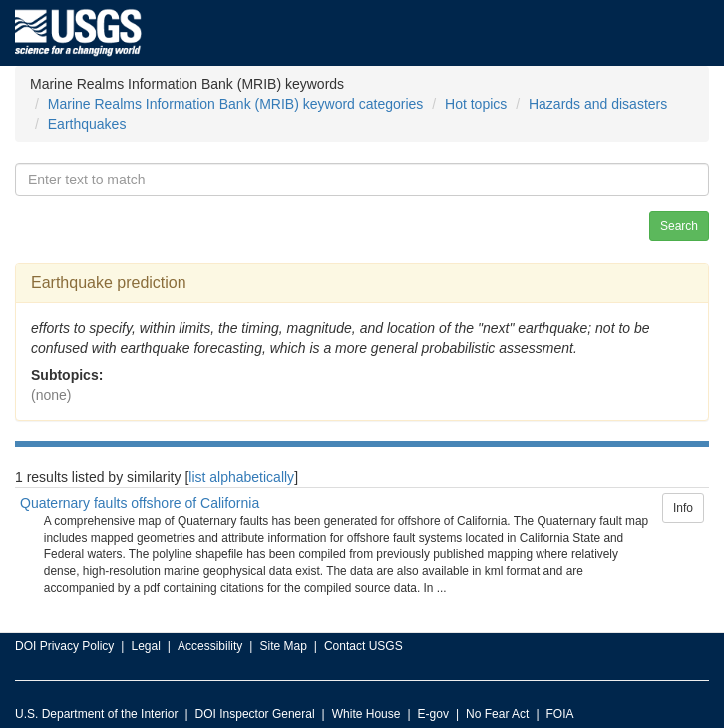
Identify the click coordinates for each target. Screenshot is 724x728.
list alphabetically (241, 477)
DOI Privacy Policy (64, 646)
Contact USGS (363, 646)
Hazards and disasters (598, 104)
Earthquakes (87, 124)
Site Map (283, 646)
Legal (145, 646)
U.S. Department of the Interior (96, 714)
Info (683, 508)
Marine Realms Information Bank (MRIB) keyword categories (236, 104)
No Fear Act (497, 714)
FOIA (560, 714)
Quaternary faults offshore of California (140, 503)
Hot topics (476, 104)
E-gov (433, 714)
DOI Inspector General (255, 714)
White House (366, 714)
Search (679, 226)
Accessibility (210, 646)
